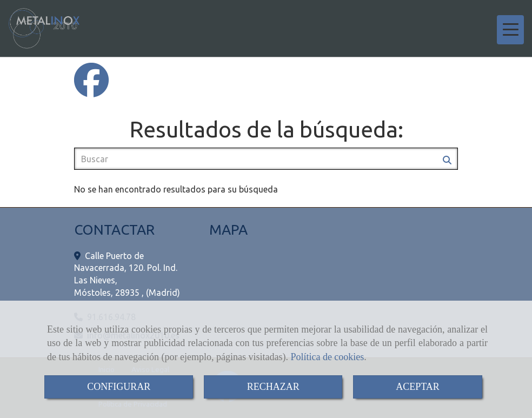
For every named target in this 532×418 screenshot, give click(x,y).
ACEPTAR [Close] (418, 387)
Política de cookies (327, 357)
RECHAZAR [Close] (273, 387)
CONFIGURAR (119, 387)
